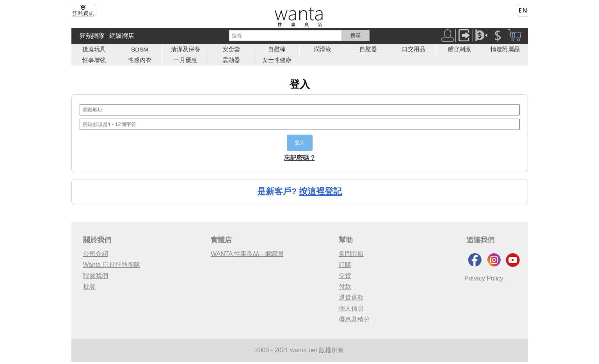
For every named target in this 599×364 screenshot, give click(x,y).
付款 (345, 287)
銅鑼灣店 (122, 36)
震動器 (231, 60)
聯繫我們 (96, 276)
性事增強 (94, 60)
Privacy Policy (484, 278)
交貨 (345, 276)
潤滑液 (323, 49)
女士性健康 (277, 60)
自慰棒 (277, 49)
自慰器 (368, 49)
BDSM (140, 49)
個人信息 (351, 308)
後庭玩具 (94, 49)
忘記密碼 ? (299, 158)
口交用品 (414, 49)
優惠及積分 (354, 319)
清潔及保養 (186, 49)
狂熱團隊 (92, 36)
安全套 (231, 49)
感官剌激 (459, 49)
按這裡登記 (320, 191)
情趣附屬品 (505, 49)
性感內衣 (140, 60)
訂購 (345, 265)
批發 (89, 287)
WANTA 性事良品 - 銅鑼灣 (247, 254)
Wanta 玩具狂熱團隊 (112, 265)
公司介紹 (96, 254)
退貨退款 (351, 297)
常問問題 (351, 254)
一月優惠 (185, 60)
